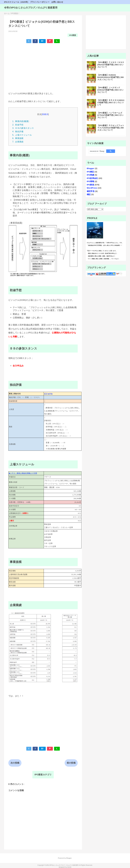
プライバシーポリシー (40, 2)
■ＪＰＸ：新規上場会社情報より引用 (23, 473)
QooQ (69, 867)
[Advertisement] (43, 64)
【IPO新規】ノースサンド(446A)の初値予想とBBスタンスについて (111, 90)
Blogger (91, 168)
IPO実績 (91, 175)
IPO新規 (73, 35)
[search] (97, 151)
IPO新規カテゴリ (43, 775)
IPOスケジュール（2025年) (16, 2)
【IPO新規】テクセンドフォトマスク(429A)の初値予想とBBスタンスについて (111, 128)
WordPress (92, 188)
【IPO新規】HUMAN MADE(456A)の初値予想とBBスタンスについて (111, 77)
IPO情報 (91, 181)
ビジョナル (48, 394)
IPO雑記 (91, 172)
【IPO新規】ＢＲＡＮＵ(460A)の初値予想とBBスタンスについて (111, 102)
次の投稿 (15, 763)
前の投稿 (71, 763)
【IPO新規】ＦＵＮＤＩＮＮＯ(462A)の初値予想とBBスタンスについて (111, 65)
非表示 (45, 114)
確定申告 (91, 191)
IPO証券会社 (92, 178)
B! (42, 41)
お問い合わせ (57, 2)
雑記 (89, 194)
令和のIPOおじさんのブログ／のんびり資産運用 (31, 8)
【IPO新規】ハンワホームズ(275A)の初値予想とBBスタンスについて (111, 115)
